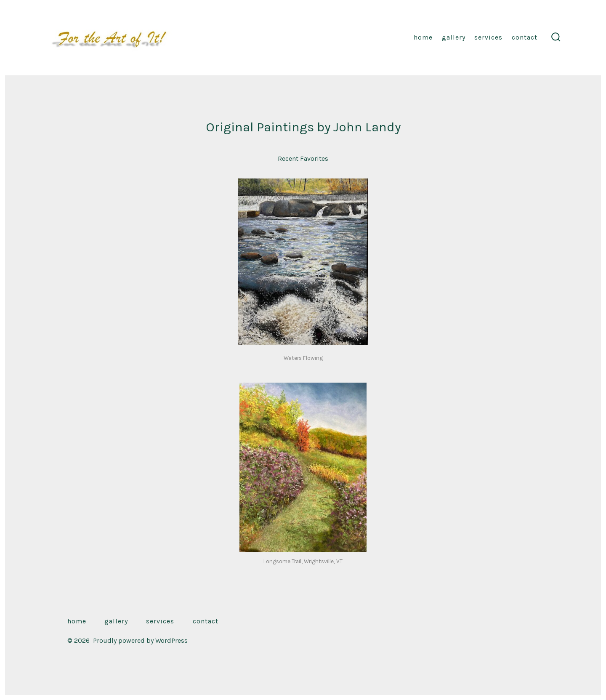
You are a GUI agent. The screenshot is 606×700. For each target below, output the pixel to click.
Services (488, 37)
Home (423, 37)
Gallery (454, 37)
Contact (525, 37)
